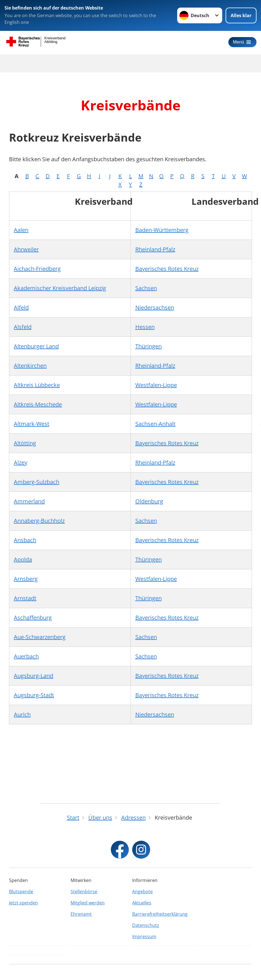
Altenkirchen (30, 366)
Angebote (142, 892)
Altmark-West (31, 424)
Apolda (23, 559)
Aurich (22, 714)
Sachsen (146, 288)
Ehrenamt (81, 914)
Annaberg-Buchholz (39, 521)
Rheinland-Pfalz (155, 249)
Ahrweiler (26, 249)
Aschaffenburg (33, 618)
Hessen (145, 327)
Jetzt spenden (23, 903)
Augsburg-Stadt (34, 695)
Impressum (144, 936)
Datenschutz (146, 925)
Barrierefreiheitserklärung (160, 914)
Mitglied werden (88, 903)
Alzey (21, 462)
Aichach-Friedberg (37, 269)
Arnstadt (25, 598)
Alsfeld (23, 327)
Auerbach (26, 656)
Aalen (21, 230)
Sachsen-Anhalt (155, 424)
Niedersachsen (155, 307)
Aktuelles (142, 903)
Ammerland (29, 501)
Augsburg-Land (33, 676)
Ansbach (25, 540)
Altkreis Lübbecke (37, 385)
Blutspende (21, 892)
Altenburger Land (36, 346)
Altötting (25, 443)
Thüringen (148, 346)
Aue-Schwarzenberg (40, 637)
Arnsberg (26, 579)
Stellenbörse (84, 892)
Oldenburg (149, 501)
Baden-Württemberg (162, 230)
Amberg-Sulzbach (37, 482)
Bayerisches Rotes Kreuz (167, 269)
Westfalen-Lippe (156, 385)
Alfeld (21, 307)
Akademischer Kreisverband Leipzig (60, 288)
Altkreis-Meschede (38, 404)
